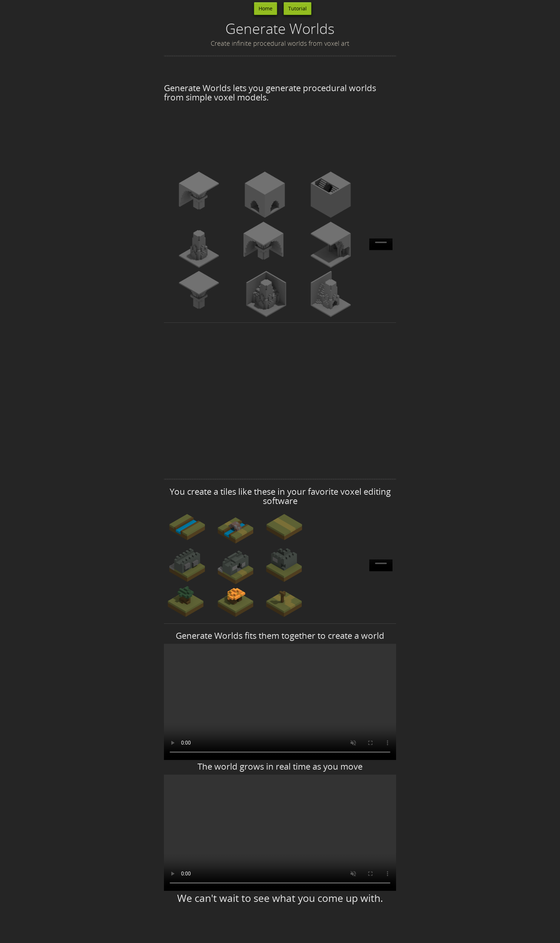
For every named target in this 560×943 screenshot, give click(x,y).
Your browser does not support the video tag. (381, 244)
